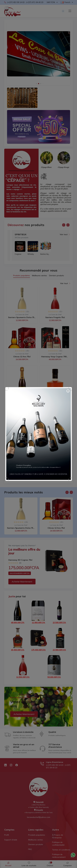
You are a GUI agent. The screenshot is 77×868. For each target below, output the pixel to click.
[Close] (68, 391)
